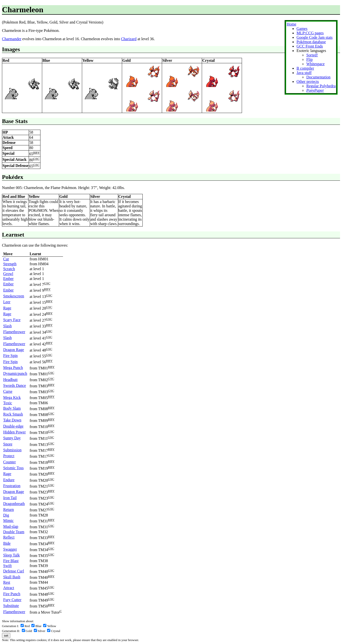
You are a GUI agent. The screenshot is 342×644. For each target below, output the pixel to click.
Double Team (14, 532)
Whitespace (315, 64)
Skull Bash (12, 577)
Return (9, 510)
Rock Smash (13, 414)
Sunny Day (12, 438)
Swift (7, 566)
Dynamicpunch (15, 373)
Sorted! (312, 55)
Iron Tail (10, 498)
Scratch (9, 269)
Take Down (12, 420)
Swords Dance (15, 385)
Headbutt (10, 380)
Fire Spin (10, 356)
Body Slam (12, 408)
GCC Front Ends (310, 46)
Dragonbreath (14, 504)
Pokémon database (311, 42)
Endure (9, 480)
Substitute (11, 606)
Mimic (8, 521)
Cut (6, 259)
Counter (10, 462)
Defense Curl (14, 571)
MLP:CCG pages (310, 33)
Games (302, 29)
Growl (8, 274)
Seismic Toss (13, 468)
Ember (8, 279)
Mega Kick (12, 398)
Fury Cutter (12, 600)
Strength (10, 264)
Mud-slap (11, 526)
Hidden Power (14, 432)
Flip (309, 59)
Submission (12, 450)
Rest (7, 582)
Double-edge (13, 426)
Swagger (10, 549)
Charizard (129, 39)
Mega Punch (13, 368)
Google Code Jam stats (314, 37)
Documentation (318, 77)
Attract (9, 588)
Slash (7, 326)
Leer (7, 302)
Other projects (308, 82)
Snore (8, 444)
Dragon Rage (14, 350)
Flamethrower (14, 332)
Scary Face (12, 320)
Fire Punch (12, 594)
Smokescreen (14, 296)
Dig (6, 515)
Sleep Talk (11, 555)
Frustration (12, 486)
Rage (7, 308)
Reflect (9, 537)
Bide (7, 543)
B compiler (305, 68)
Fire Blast (11, 561)
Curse (8, 391)
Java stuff (304, 73)
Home (291, 24)
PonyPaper (315, 90)
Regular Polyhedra (321, 86)
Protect (9, 456)
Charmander (12, 39)
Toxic (8, 403)
